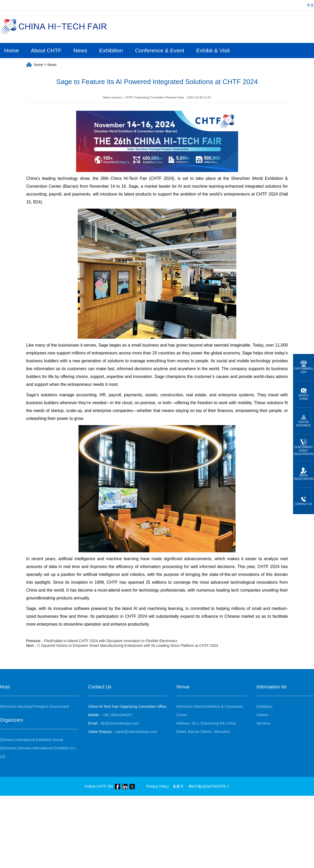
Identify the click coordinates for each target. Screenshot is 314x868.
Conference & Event (160, 50)
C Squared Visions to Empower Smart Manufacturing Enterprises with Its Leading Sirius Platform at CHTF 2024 (128, 646)
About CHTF (46, 50)
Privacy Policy (158, 786)
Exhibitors (264, 706)
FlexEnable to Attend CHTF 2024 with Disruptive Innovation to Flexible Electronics (111, 641)
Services (263, 723)
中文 (310, 5)
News (80, 50)
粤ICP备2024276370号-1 (209, 786)
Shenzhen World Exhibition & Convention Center (210, 711)
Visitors (262, 715)
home (39, 65)
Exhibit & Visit (213, 50)
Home (12, 50)
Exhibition (111, 50)
